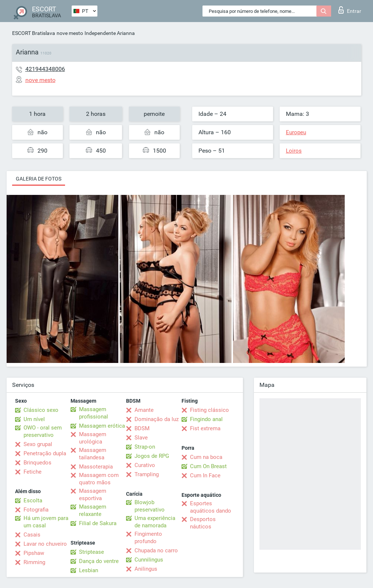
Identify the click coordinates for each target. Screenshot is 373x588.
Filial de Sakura (98, 523)
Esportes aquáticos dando (211, 507)
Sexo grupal (38, 444)
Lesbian (89, 570)
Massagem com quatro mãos (99, 479)
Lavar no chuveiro (45, 544)
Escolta (33, 500)
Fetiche (33, 472)
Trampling (147, 474)
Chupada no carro (156, 550)
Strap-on (145, 447)
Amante (144, 410)
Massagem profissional (94, 413)
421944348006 (45, 69)
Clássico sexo (41, 410)
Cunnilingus (149, 560)
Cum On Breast (208, 466)
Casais (32, 535)
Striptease (92, 552)
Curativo (145, 465)
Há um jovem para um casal (46, 522)
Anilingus (146, 569)
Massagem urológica (93, 438)
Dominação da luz (157, 419)
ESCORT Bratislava (34, 33)
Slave (141, 438)
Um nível (34, 419)
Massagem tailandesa (93, 454)
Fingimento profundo (148, 538)
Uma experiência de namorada (155, 522)
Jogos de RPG (152, 456)
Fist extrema (205, 428)
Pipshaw (34, 553)
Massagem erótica (102, 426)
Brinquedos (37, 463)
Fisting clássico (209, 410)
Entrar (350, 10)
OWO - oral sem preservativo (43, 431)
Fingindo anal (206, 419)
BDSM (142, 428)
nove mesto (70, 33)
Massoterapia (96, 467)
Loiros (294, 151)
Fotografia (36, 510)
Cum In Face (205, 475)
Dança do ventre (99, 561)
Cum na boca (206, 457)
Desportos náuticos (203, 523)
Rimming (34, 562)
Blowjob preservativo (150, 506)
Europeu (296, 132)
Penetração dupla (45, 453)
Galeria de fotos (39, 179)
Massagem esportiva (93, 495)
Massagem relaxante (93, 510)
